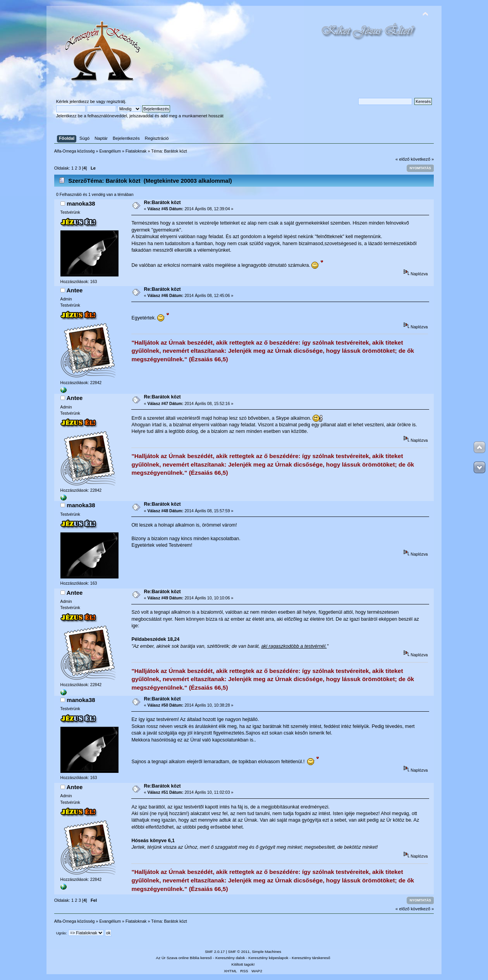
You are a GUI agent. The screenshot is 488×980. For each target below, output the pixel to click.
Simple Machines (266, 952)
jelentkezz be (82, 101)
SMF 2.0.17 (215, 952)
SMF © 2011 (239, 952)
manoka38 (81, 203)
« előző (402, 159)
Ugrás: (62, 933)
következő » (422, 159)
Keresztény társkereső (311, 958)
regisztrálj (116, 101)
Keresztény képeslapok (268, 958)
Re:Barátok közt (162, 203)
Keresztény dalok (230, 958)
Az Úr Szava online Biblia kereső (184, 958)
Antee (75, 290)
